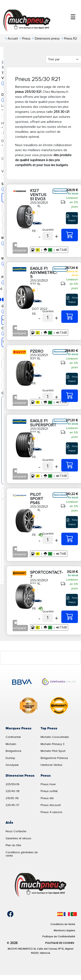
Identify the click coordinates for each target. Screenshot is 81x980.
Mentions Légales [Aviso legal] (64, 930)
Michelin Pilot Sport (53, 751)
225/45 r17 (12, 805)
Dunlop (10, 758)
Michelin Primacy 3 (53, 744)
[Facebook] (7, 914)
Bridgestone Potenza (54, 758)
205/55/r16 (13, 784)
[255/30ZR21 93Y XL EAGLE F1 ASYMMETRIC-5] (70, 317)
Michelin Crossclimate (55, 737)
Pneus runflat (49, 791)
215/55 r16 (12, 798)
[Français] (67, 914)
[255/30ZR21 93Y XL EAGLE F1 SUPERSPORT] (70, 465)
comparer (19, 250)
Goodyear (12, 765)
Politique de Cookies (60, 943)
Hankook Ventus (51, 765)
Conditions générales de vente (22, 854)
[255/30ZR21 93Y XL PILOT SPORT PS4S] (70, 539)
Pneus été (47, 798)
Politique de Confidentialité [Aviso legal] (59, 936)
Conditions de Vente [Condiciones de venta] (63, 924)
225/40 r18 (13, 791)
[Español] (60, 914)
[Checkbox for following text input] (16, 245)
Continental (13, 737)
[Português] (74, 914)
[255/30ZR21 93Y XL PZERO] (70, 396)
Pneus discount (51, 805)
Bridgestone (13, 751)
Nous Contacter (16, 831)
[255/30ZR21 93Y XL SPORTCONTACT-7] (70, 617)
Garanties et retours (18, 838)
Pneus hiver (48, 784)
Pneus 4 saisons (51, 812)
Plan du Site (13, 845)
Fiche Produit (72, 218)
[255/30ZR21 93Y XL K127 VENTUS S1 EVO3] (70, 235)
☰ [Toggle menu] (73, 17)
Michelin (11, 744)
